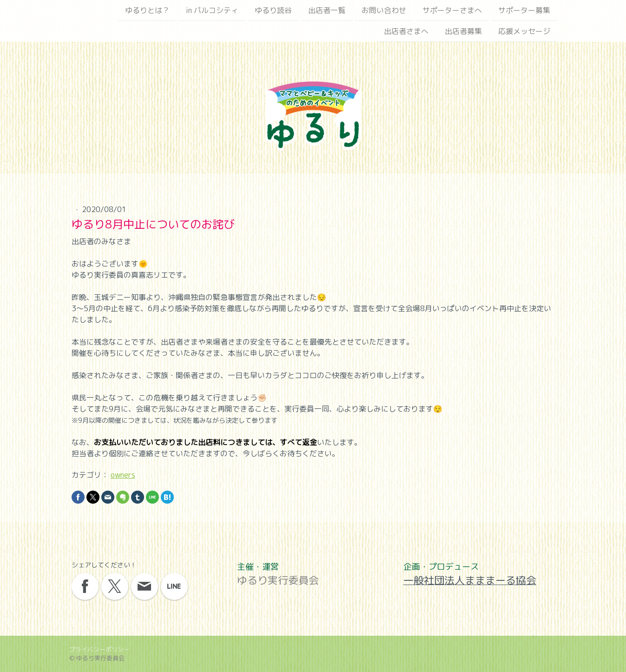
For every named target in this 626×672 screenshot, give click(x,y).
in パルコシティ (212, 10)
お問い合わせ (384, 10)
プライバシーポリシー (99, 649)
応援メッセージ (524, 32)
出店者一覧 (327, 10)
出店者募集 (463, 32)
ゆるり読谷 (273, 10)
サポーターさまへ (452, 10)
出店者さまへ (406, 32)
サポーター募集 (524, 10)
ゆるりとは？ (147, 10)
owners (123, 475)
